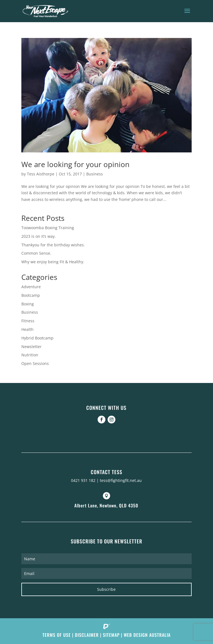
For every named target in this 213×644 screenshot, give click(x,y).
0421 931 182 (83, 480)
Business (95, 174)
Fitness (28, 321)
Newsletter (31, 347)
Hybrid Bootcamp (37, 338)
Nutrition (30, 355)
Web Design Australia (147, 635)
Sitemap (111, 635)
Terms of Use (57, 635)
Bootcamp (31, 295)
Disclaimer (87, 635)
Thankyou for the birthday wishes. (53, 245)
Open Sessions (35, 363)
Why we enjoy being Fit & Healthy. (53, 262)
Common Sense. (36, 253)
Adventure (31, 287)
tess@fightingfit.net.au (121, 480)
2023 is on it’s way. (39, 236)
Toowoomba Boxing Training (48, 228)
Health (27, 329)
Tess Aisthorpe (41, 174)
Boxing (28, 304)
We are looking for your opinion (75, 164)
